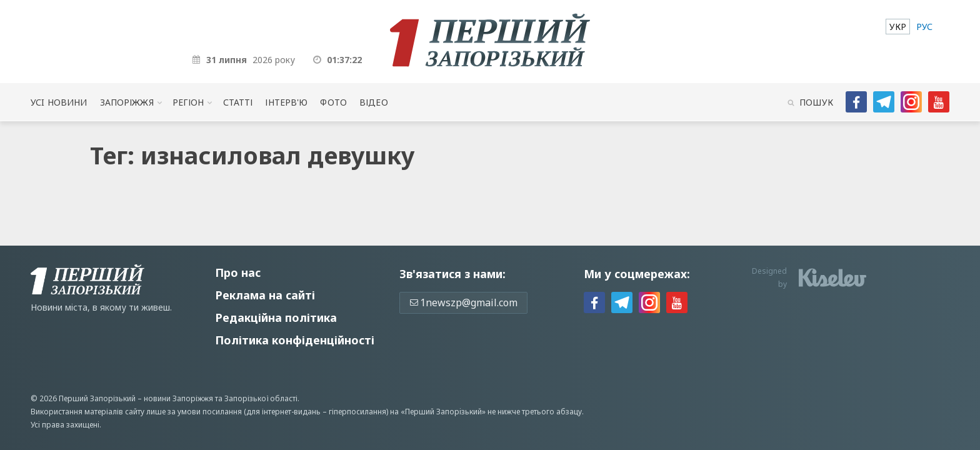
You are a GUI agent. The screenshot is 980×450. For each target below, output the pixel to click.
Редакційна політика (276, 317)
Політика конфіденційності (295, 340)
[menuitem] (898, 27)
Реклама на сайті (265, 295)
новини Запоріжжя (178, 398)
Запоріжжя (127, 102)
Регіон (188, 102)
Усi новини (59, 102)
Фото (333, 102)
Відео (374, 102)
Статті (238, 102)
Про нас (238, 272)
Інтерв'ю (286, 102)
